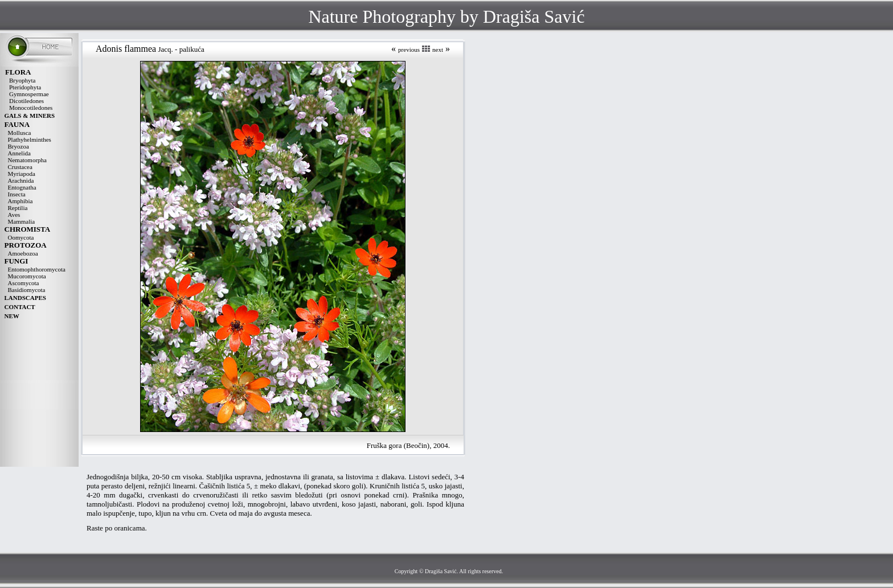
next (438, 50)
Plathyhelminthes (30, 139)
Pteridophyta (25, 87)
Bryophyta (22, 80)
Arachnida (21, 180)
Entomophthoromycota (37, 269)
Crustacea (20, 167)
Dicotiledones (26, 101)
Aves (14, 215)
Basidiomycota (27, 290)
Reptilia (18, 208)
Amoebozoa (23, 253)
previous (409, 50)
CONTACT (20, 307)
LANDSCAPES (25, 298)
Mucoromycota (27, 276)
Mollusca (20, 133)
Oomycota (21, 237)
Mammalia (22, 221)
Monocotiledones (31, 108)
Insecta (17, 194)
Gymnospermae (29, 94)
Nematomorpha (27, 160)
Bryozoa (19, 146)
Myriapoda (22, 174)
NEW (12, 316)
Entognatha (22, 187)
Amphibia (21, 201)
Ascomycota (24, 283)
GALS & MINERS (30, 116)
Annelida (19, 153)
